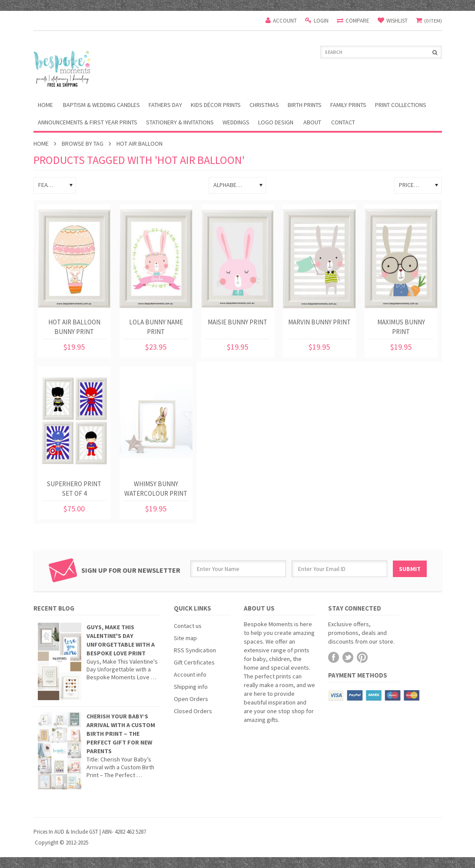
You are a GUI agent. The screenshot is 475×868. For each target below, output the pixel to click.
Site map (185, 638)
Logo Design (276, 122)
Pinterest (362, 657)
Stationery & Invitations (180, 122)
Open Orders (191, 699)
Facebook (334, 657)
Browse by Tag (83, 144)
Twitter (348, 657)
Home (41, 144)
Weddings (236, 122)
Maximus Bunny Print (401, 327)
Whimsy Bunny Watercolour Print (156, 489)
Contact (343, 122)
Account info (190, 674)
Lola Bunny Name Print (156, 327)
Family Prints (348, 105)
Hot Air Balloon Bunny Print (74, 327)
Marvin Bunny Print (319, 322)
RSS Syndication (195, 650)
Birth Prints (305, 105)
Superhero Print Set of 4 (74, 489)
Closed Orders (193, 711)
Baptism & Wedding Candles (101, 105)
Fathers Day (165, 105)
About (312, 122)
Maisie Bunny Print (237, 322)
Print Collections (401, 105)
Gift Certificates (194, 662)
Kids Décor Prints (216, 105)
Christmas (264, 105)
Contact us (188, 626)
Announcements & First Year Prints (88, 122)
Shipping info (191, 687)
